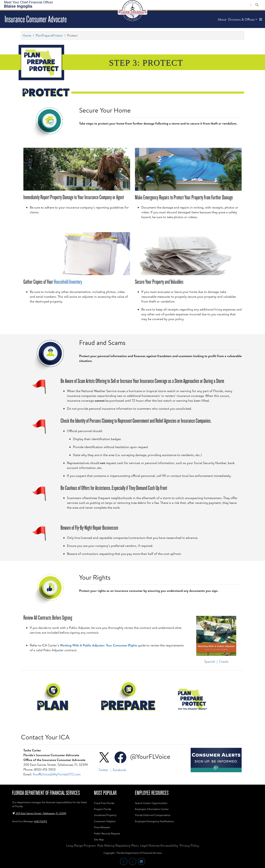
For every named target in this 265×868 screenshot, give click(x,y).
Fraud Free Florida (104, 803)
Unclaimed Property (105, 815)
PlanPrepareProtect (49, 35)
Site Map (99, 839)
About (222, 19)
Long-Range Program (81, 845)
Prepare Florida (103, 809)
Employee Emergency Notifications (154, 821)
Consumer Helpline (105, 821)
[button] (261, 19)
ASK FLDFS (41, 821)
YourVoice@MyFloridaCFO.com (57, 774)
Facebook (119, 770)
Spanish (210, 661)
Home (27, 35)
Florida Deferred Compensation (153, 815)
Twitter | (105, 770)
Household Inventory (68, 282)
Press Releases (102, 827)
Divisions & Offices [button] (241, 19)
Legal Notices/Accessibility (159, 845)
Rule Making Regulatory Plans (118, 845)
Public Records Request (107, 833)
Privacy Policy (189, 845)
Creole (224, 661)
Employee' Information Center (152, 809)
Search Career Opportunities (151, 803)
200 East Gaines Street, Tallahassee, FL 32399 (39, 813)
